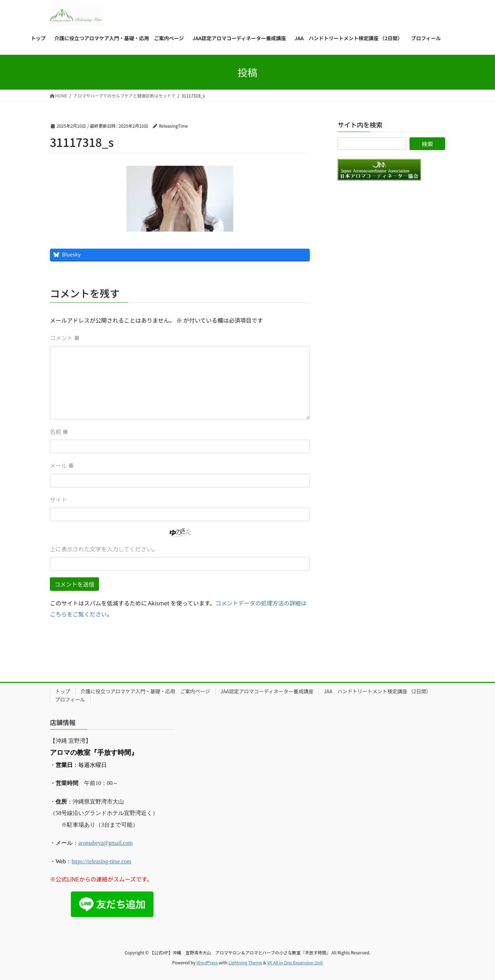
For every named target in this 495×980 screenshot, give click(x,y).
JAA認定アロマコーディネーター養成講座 (267, 691)
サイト (58, 499)
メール (62, 465)
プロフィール (70, 699)
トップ (63, 691)
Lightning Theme (245, 962)
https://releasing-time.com (101, 861)
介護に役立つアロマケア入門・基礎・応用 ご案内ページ (145, 691)
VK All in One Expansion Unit (295, 962)
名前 (59, 431)
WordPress (207, 962)
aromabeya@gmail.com (106, 843)
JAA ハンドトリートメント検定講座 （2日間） (377, 691)
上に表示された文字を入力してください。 (104, 549)
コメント (65, 338)
